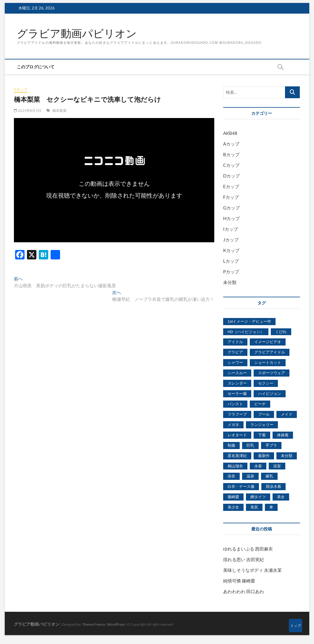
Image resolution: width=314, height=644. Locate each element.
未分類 (230, 282)
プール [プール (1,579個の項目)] (264, 414)
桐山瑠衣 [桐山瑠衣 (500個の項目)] (235, 466)
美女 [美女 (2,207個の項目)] (281, 497)
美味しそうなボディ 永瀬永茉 (252, 570)
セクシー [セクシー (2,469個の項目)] (266, 383)
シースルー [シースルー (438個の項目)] (237, 373)
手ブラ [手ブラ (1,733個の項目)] (271, 445)
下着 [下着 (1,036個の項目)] (262, 435)
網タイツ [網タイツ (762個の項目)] (258, 497)
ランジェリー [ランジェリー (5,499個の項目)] (262, 425)
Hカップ (231, 218)
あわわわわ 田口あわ (244, 591)
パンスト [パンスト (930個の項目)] (235, 404)
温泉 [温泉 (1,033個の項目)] (250, 476)
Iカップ (231, 229)
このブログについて (36, 67)
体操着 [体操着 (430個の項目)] (283, 435)
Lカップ (231, 261)
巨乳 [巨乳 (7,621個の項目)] (250, 445)
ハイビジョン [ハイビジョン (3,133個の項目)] (270, 394)
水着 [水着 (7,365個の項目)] (258, 466)
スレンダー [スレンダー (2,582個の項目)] (237, 383)
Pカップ (231, 272)
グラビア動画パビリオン (77, 33)
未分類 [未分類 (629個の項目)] (287, 456)
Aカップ (231, 144)
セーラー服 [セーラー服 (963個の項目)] (237, 394)
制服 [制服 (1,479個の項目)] (231, 445)
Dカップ (231, 176)
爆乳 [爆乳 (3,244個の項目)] (269, 476)
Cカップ (231, 165)
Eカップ (231, 186)
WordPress (116, 624)
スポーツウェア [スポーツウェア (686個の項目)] (272, 373)
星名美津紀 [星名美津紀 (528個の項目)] (237, 456)
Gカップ (21, 89)
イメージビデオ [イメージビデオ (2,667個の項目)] (268, 342)
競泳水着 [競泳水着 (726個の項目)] (273, 486)
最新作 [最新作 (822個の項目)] (264, 456)
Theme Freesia (94, 624)
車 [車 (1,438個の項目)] (271, 507)
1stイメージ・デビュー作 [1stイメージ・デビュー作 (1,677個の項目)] (249, 321)
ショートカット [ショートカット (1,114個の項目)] (268, 363)
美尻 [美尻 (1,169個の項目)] (254, 507)
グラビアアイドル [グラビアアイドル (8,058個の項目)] (270, 352)
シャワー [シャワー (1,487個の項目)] (235, 363)
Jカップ (231, 240)
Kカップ (231, 250)
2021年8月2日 (28, 110)
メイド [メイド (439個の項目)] (287, 414)
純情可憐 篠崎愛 (239, 581)
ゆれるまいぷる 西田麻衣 (248, 549)
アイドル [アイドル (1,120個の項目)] (235, 342)
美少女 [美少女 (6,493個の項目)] (233, 507)
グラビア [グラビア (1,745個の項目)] (235, 352)
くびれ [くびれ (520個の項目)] (281, 332)
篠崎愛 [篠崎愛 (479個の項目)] (233, 497)
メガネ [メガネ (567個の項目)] (233, 425)
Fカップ (231, 197)
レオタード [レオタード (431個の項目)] (237, 435)
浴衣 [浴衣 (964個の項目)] (231, 476)
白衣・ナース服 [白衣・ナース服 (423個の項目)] (241, 486)
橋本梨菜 (60, 110)
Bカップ (231, 154)
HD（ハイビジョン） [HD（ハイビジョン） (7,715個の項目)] (246, 332)
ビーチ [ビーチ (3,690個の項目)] (260, 404)
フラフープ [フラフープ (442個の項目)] (237, 414)
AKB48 (230, 133)
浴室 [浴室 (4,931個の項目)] (277, 466)
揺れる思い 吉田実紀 (244, 559)
